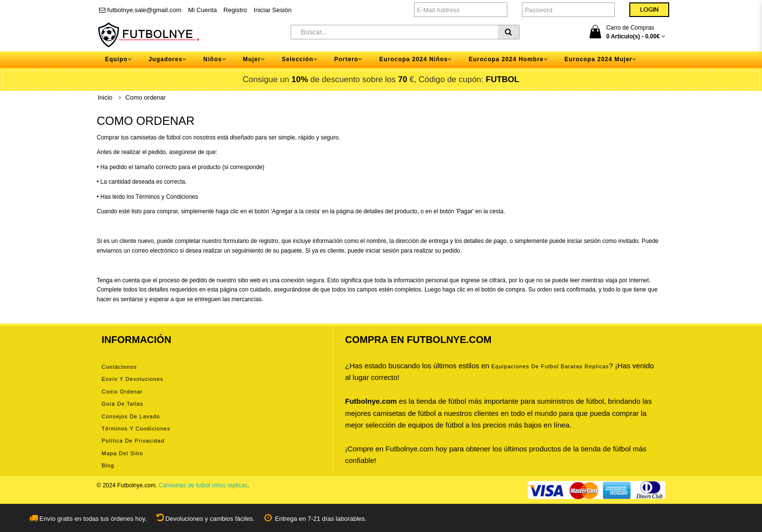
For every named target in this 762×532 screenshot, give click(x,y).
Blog (108, 465)
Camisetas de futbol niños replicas (203, 485)
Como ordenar (146, 97)
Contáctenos (119, 367)
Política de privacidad (133, 441)
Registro (235, 10)
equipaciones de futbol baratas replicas (550, 366)
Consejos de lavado (131, 416)
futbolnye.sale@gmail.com (140, 10)
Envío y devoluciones (132, 379)
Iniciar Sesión (273, 10)
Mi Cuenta (202, 10)
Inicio (105, 97)
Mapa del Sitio (122, 453)
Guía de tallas (122, 404)
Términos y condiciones (136, 429)
